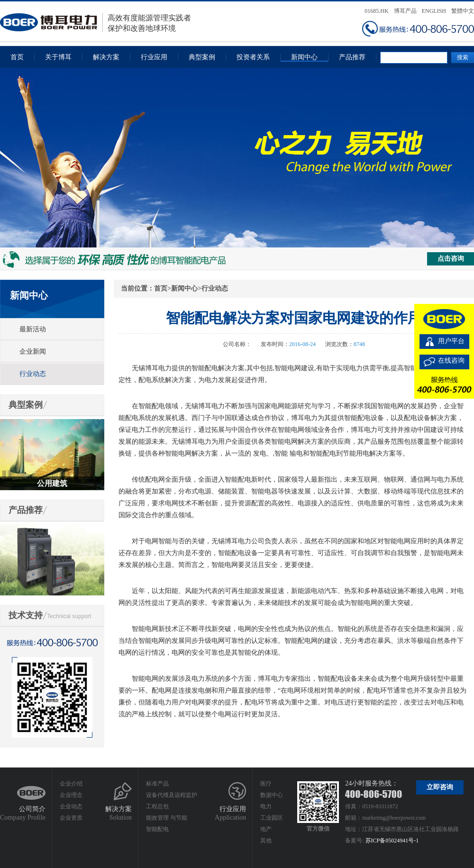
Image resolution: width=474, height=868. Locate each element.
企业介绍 (71, 784)
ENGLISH (434, 11)
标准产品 (157, 784)
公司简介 (32, 809)
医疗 (266, 784)
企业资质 (71, 818)
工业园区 (272, 818)
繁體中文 (463, 11)
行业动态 (33, 374)
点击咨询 (451, 259)
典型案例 (202, 57)
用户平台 (451, 341)
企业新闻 (33, 352)
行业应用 (154, 57)
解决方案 (106, 57)
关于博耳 (58, 57)
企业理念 (71, 795)
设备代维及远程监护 (172, 795)
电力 (266, 806)
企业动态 (71, 806)
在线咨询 (451, 361)
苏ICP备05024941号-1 (392, 841)
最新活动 (33, 329)
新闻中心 (304, 57)
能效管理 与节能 (167, 818)
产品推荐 (352, 57)
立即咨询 (440, 787)
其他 (266, 841)
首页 (17, 57)
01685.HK (376, 11)
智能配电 (157, 829)
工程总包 (157, 806)
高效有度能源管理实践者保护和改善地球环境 (96, 23)
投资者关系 (253, 57)
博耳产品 (405, 11)
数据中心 (272, 795)
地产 (266, 829)
